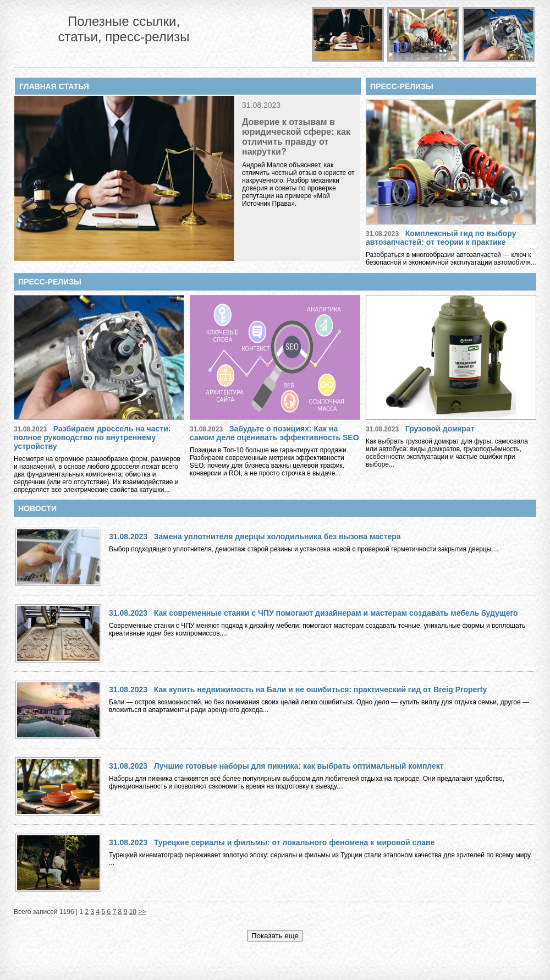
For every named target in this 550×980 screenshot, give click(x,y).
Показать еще (275, 936)
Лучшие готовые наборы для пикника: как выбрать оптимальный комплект (299, 766)
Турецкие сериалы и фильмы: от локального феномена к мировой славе (294, 842)
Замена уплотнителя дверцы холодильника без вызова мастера (277, 536)
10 (133, 912)
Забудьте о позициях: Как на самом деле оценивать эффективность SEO (274, 433)
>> (142, 912)
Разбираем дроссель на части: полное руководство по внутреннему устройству (92, 437)
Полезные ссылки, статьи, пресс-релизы (123, 29)
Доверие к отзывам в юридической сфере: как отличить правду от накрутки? (296, 137)
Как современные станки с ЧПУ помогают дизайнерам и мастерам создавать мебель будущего (336, 613)
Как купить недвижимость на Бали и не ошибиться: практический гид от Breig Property (321, 689)
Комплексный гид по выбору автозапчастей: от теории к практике (441, 238)
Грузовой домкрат (440, 429)
